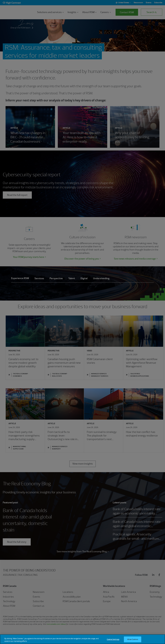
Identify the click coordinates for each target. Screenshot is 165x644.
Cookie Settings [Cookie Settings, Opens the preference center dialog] (113, 639)
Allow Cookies (133, 639)
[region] (82, 639)
